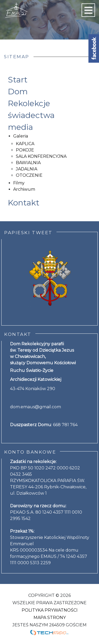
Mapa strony (50, 618)
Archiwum (24, 189)
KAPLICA (25, 144)
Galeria (21, 136)
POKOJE (25, 150)
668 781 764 (65, 425)
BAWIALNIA (28, 163)
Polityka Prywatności (50, 610)
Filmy (19, 183)
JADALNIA (27, 169)
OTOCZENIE (29, 175)
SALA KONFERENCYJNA (41, 156)
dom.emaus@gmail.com (36, 407)
